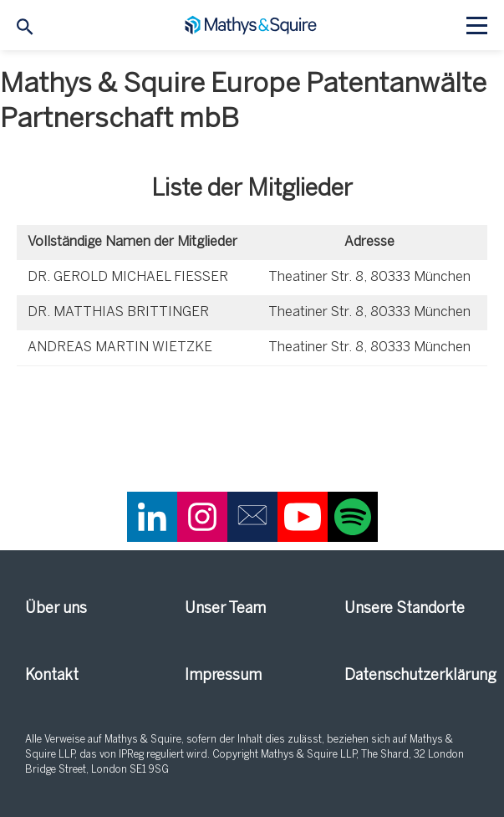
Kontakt (52, 676)
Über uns (56, 609)
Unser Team (225, 609)
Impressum (223, 676)
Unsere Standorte (405, 609)
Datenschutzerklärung (412, 676)
